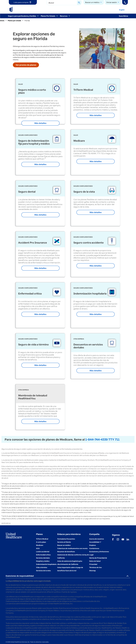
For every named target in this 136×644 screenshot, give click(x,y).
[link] (23, 2)
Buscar (51, 3)
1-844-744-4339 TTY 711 (102, 439)
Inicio (2, 21)
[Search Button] (79, 3)
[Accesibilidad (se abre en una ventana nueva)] (95, 542)
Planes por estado (14, 21)
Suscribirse (123, 16)
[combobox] (64, 3)
